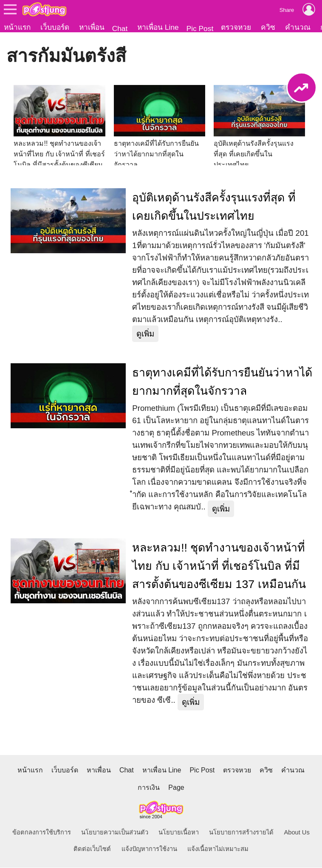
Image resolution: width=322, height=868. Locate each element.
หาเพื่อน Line (158, 27)
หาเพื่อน (92, 27)
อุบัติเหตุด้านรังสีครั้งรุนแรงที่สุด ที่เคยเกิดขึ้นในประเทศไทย (214, 207)
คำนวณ (298, 27)
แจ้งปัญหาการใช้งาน (149, 849)
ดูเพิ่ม (145, 334)
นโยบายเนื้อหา (179, 833)
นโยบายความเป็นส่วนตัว (115, 833)
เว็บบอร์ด (55, 27)
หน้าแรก (17, 27)
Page (176, 788)
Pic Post (200, 28)
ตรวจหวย (236, 27)
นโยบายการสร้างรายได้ (241, 833)
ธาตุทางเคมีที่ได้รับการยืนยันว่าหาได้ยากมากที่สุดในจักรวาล (222, 382)
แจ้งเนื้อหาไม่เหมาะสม (218, 849)
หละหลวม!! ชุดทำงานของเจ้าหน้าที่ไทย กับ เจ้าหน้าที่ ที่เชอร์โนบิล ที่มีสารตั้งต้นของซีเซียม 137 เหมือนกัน (219, 566)
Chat (120, 28)
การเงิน (149, 788)
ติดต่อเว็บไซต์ (92, 849)
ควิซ (268, 27)
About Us (297, 833)
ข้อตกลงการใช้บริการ (42, 833)
